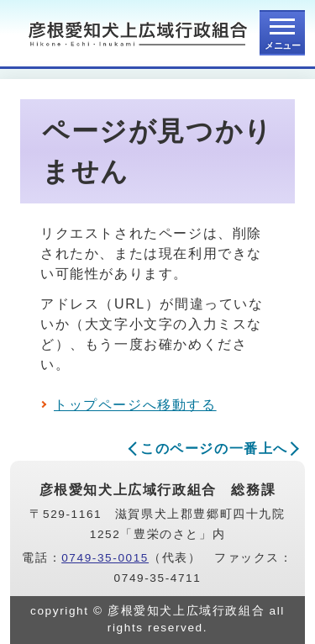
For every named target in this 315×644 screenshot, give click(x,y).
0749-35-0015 (105, 558)
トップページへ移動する (135, 405)
